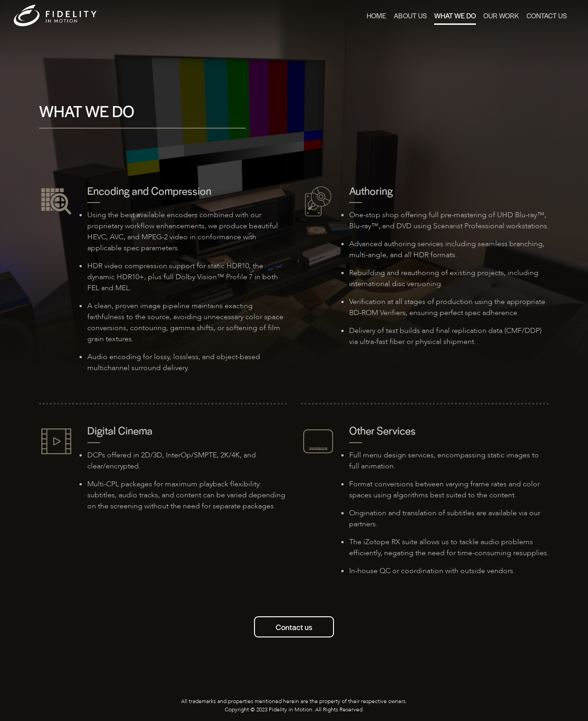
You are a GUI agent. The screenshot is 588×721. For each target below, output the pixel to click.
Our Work (501, 15)
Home (376, 15)
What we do (455, 15)
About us (410, 15)
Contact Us (547, 15)
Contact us (294, 627)
